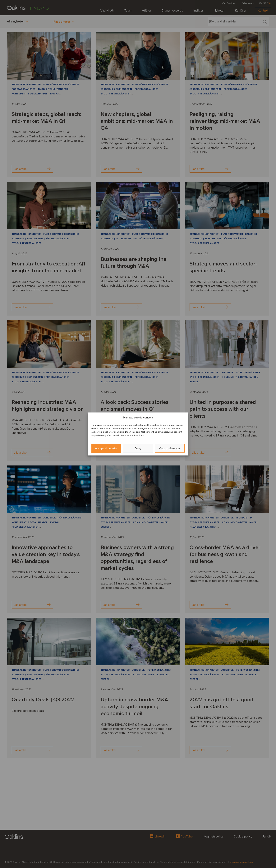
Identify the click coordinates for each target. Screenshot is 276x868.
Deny (138, 448)
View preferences (170, 448)
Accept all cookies (106, 448)
